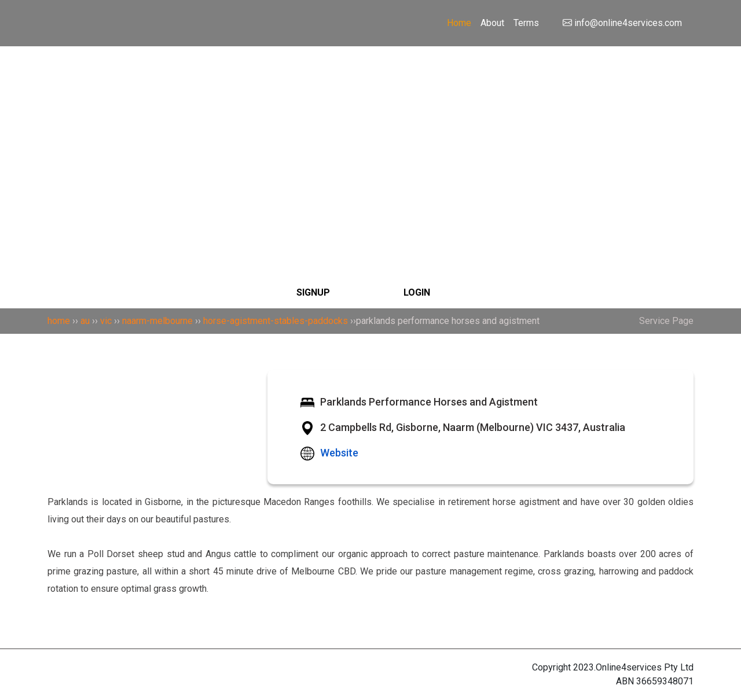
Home (459, 23)
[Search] (370, 101)
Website (339, 453)
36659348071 (665, 681)
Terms (526, 23)
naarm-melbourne (157, 321)
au (85, 321)
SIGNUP (313, 292)
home (59, 321)
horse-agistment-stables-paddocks (276, 321)
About (492, 23)
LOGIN (417, 292)
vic (106, 321)
